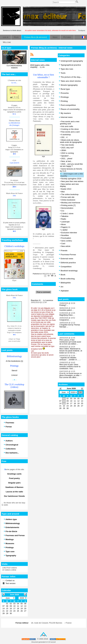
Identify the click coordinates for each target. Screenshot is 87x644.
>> (80, 392)
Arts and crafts (67, 126)
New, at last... (67, 161)
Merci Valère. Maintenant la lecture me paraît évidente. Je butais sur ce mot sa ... (71, 351)
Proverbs (64, 93)
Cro (63, 211)
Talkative (65, 216)
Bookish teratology (68, 271)
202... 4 (64, 137)
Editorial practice (67, 263)
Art (61, 287)
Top (43, 635)
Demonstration (67, 208)
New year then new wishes (72, 181)
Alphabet (64, 291)
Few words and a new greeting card (70, 123)
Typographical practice (70, 65)
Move (63, 224)
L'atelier (64, 230)
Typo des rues (66, 69)
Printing (63, 101)
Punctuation (66, 238)
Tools (62, 73)
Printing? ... (64, 305)
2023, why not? (67, 148)
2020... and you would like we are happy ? (71, 165)
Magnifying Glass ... (67, 315)
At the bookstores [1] (14, 361)
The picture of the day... (70, 77)
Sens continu (67, 241)
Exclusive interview (69, 233)
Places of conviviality (69, 109)
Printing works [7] (68, 205)
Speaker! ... (66, 156)
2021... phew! (67, 159)
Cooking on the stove (70, 129)
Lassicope (65, 222)
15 (64, 403)
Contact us (10, 580)
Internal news (66, 117)
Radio (64, 219)
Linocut (14, 375)
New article (66, 246)
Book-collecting (67, 279)
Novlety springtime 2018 (71, 179)
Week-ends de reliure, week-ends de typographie (71, 141)
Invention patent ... (67, 310)
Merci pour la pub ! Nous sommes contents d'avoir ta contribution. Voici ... (70, 367)
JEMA (64, 150)
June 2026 (71, 388)
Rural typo (64, 89)
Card (63, 243)
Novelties (65, 235)
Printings (64, 97)
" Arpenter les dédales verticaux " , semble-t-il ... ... (70, 359)
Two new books (68, 145)
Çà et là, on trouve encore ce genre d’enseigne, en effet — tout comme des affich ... (70, 375)
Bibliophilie (65, 283)
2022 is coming (67, 153)
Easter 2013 (66, 189)
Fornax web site (68, 197)
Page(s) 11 (66, 227)
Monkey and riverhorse (71, 203)
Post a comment (44, 292)
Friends (63, 251)
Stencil (14, 371)
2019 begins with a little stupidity (72, 175)
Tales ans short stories (70, 81)
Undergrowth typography (71, 61)
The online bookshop (70, 194)
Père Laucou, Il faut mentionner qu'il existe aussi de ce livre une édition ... (70, 342)
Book (62, 275)
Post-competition (67, 105)
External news (66, 259)
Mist (63, 192)
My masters (65, 113)
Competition (65, 267)
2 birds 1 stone (67, 213)
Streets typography (68, 85)
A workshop (66, 135)
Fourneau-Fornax (67, 255)
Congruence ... (65, 320)
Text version (10, 583)
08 (64, 401)
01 (64, 398)
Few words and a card (70, 132)
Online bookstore (68, 200)
